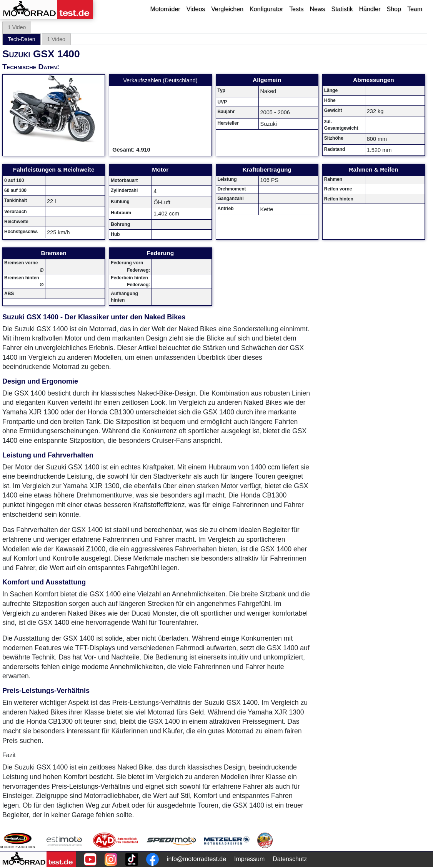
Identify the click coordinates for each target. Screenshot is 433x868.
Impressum (249, 859)
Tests (296, 9)
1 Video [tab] (17, 27)
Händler (370, 9)
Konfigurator (266, 9)
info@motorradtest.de (197, 859)
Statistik (342, 9)
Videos (196, 9)
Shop (394, 9)
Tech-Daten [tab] (22, 39)
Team (415, 9)
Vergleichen (227, 9)
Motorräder (165, 9)
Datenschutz (290, 859)
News (317, 9)
